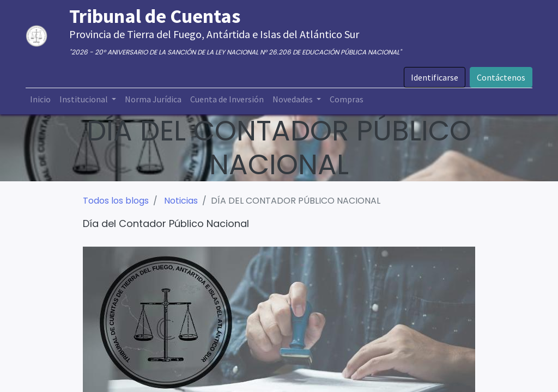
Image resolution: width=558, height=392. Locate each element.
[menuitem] (40, 99)
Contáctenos (501, 77)
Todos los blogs (116, 201)
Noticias (181, 201)
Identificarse (435, 77)
